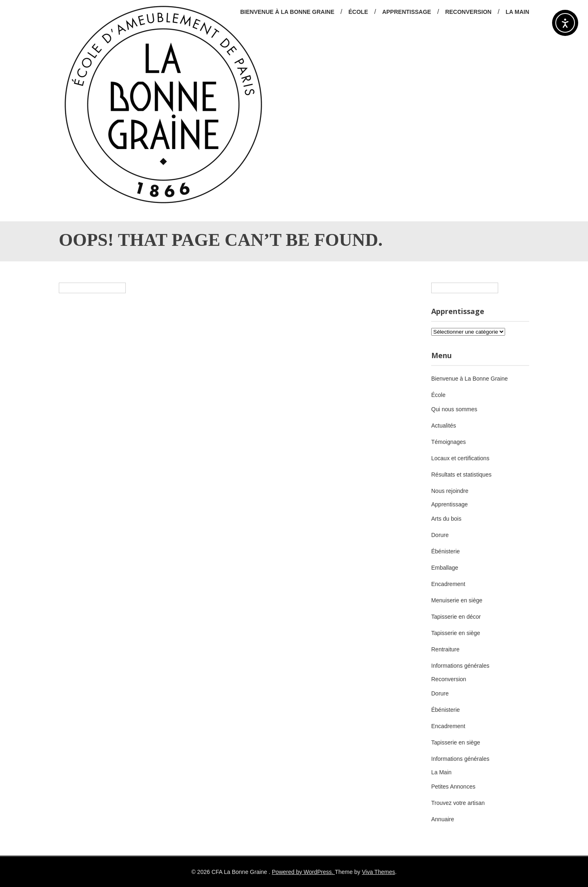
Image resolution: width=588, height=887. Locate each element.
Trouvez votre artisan (458, 803)
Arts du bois (446, 519)
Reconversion (468, 12)
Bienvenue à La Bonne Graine (287, 12)
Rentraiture (445, 649)
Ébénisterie (445, 551)
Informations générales (460, 666)
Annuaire (443, 819)
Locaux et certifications (460, 458)
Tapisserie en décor (456, 617)
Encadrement (448, 584)
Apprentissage (407, 12)
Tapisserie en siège (456, 633)
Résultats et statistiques (461, 475)
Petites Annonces (453, 787)
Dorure (440, 535)
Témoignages (449, 442)
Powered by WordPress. (303, 872)
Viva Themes (378, 872)
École (358, 12)
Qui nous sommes (454, 409)
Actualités (444, 426)
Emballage (445, 568)
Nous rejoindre (450, 491)
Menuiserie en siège (457, 600)
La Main (517, 12)
